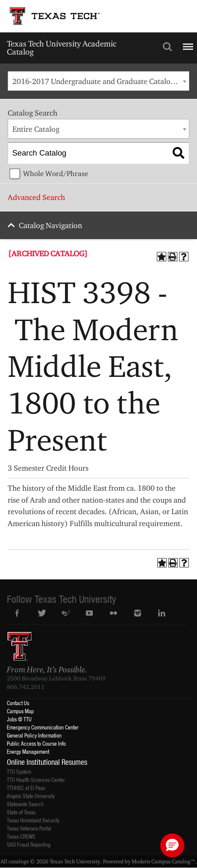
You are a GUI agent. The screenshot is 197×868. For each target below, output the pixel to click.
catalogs (19, 861)
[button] (172, 845)
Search (168, 47)
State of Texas (21, 812)
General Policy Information (34, 735)
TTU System (19, 771)
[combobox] (98, 81)
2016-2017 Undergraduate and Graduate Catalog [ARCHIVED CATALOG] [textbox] (101, 81)
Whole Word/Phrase (56, 174)
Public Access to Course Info (36, 743)
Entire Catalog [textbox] (36, 129)
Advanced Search (36, 197)
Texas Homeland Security (33, 820)
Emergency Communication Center (43, 727)
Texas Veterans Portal (29, 828)
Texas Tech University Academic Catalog (62, 48)
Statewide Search (25, 804)
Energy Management (28, 751)
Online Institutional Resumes (47, 762)
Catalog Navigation (50, 225)
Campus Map (20, 711)
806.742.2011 (26, 687)
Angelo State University (31, 796)
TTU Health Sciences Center (36, 780)
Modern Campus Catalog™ (163, 861)
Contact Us (18, 703)
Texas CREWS (21, 836)
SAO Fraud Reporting (29, 844)
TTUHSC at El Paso (26, 788)
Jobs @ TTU (19, 719)
